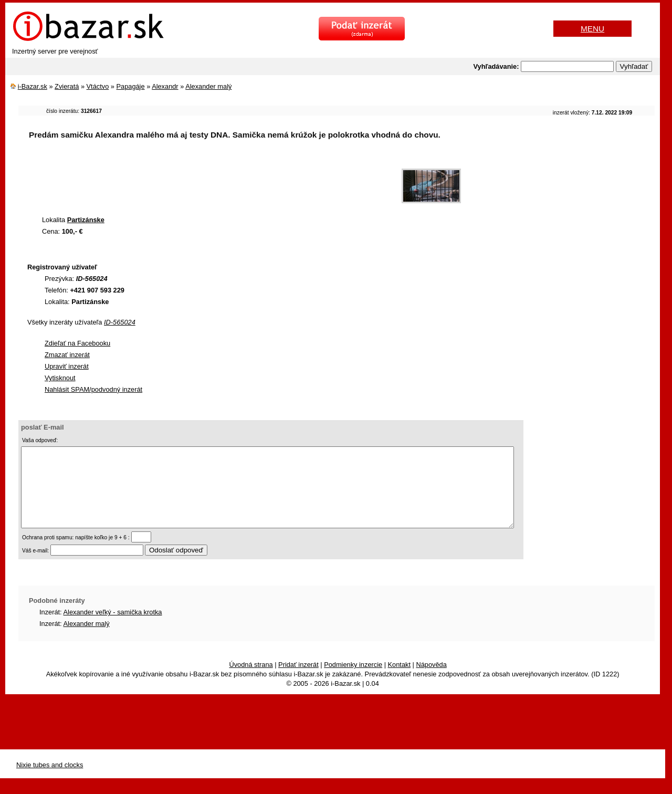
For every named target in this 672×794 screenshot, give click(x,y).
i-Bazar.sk (33, 86)
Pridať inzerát (298, 680)
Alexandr (165, 86)
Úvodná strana (251, 680)
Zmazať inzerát (67, 355)
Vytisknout (60, 378)
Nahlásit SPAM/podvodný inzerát (93, 389)
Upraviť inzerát (67, 366)
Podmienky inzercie (353, 680)
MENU (592, 29)
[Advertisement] (209, 181)
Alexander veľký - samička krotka (113, 628)
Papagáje (131, 86)
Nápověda (431, 680)
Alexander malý (208, 86)
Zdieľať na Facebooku (77, 343)
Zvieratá (67, 86)
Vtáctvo (98, 86)
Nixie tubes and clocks (50, 781)
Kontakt (399, 680)
